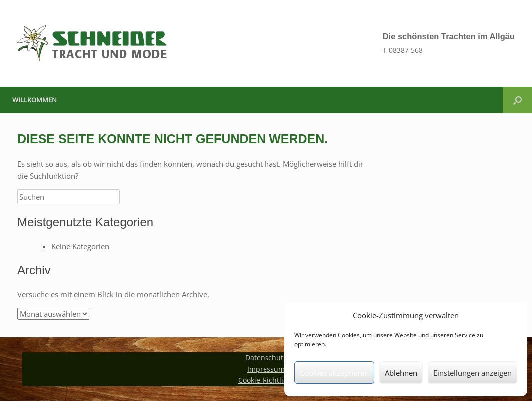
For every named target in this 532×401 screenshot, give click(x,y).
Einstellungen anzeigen (472, 373)
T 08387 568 (403, 50)
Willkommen (35, 100)
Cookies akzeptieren (334, 373)
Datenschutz (266, 357)
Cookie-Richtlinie (266, 380)
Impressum (266, 369)
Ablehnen (401, 373)
